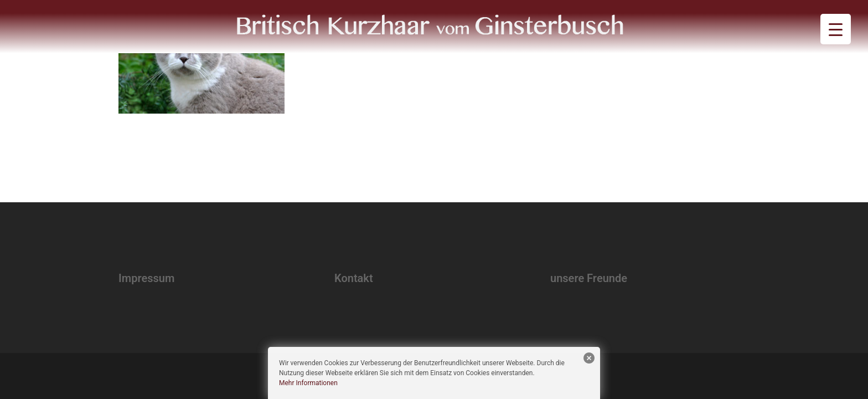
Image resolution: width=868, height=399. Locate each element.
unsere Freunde (589, 278)
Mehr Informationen (308, 383)
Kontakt (354, 278)
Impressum (146, 278)
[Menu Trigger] (836, 29)
